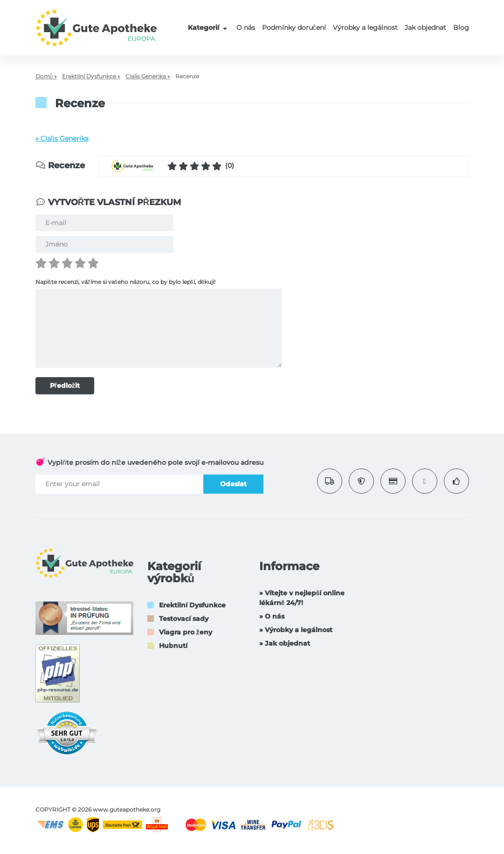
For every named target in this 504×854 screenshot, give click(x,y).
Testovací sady (184, 619)
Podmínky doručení (294, 28)
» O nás (272, 616)
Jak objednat (425, 28)
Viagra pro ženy (186, 632)
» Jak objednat (285, 643)
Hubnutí (173, 646)
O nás (246, 28)
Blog (461, 28)
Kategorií (209, 28)
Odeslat (233, 484)
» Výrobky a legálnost (296, 630)
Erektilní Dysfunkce (192, 605)
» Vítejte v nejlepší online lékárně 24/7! (302, 598)
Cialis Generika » (148, 76)
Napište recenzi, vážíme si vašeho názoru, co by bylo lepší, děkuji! (126, 282)
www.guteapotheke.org (127, 809)
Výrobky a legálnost (365, 28)
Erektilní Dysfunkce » (91, 76)
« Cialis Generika (62, 138)
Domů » (46, 76)
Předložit (65, 386)
